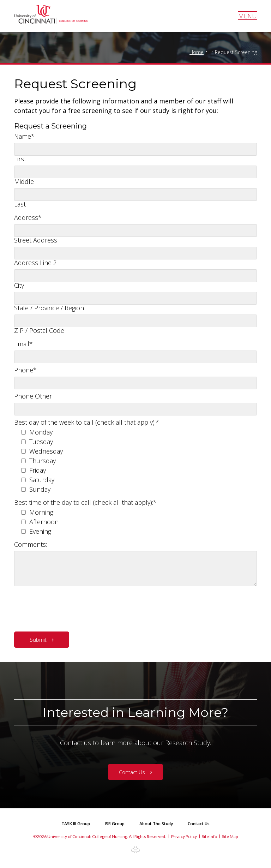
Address (28, 217)
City (19, 285)
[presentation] (68, 607)
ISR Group (115, 824)
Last (20, 204)
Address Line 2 (35, 263)
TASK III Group (76, 824)
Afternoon (44, 522)
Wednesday (46, 451)
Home (197, 52)
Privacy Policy (184, 836)
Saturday (42, 480)
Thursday (43, 461)
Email (23, 344)
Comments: (31, 544)
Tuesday (41, 442)
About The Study (156, 824)
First (20, 159)
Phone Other (33, 396)
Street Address (36, 240)
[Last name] (135, 194)
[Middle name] (135, 172)
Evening (40, 531)
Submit (38, 640)
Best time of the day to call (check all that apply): (85, 502)
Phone (25, 370)
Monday (41, 432)
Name (24, 136)
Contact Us (132, 772)
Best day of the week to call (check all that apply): (87, 422)
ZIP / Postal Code (39, 330)
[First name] (135, 149)
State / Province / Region (49, 308)
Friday (38, 470)
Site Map (230, 836)
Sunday (40, 489)
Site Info (209, 836)
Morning (41, 512)
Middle (24, 181)
